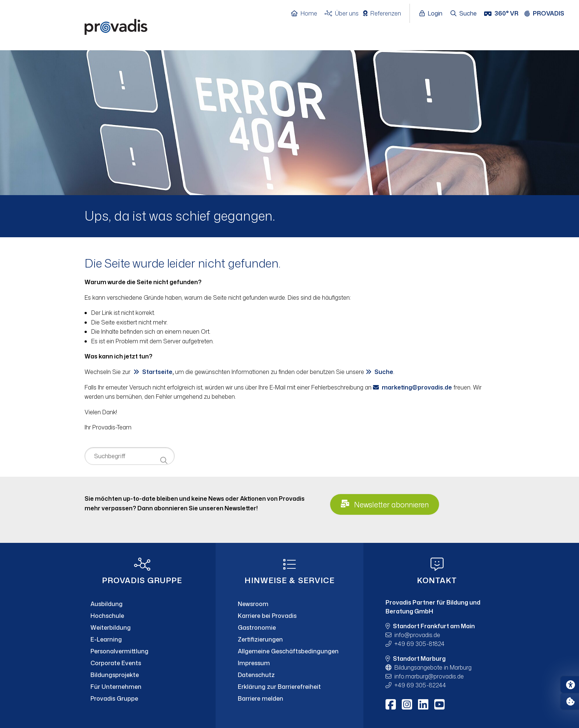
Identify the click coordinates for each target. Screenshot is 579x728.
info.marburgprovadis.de (429, 676)
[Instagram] (407, 704)
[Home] (308, 14)
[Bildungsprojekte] (142, 675)
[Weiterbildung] (142, 627)
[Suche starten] (164, 461)
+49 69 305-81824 (419, 644)
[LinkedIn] (423, 704)
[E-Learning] (142, 639)
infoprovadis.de (417, 635)
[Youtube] (439, 704)
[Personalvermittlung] (142, 651)
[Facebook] (391, 704)
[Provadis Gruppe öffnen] (548, 14)
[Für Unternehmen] (142, 687)
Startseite (157, 372)
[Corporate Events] (142, 663)
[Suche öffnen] (464, 14)
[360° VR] (502, 14)
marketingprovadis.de (417, 387)
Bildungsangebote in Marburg (433, 667)
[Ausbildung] (142, 604)
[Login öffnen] (433, 14)
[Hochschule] (142, 616)
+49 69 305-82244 (420, 685)
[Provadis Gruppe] (142, 698)
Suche (384, 372)
